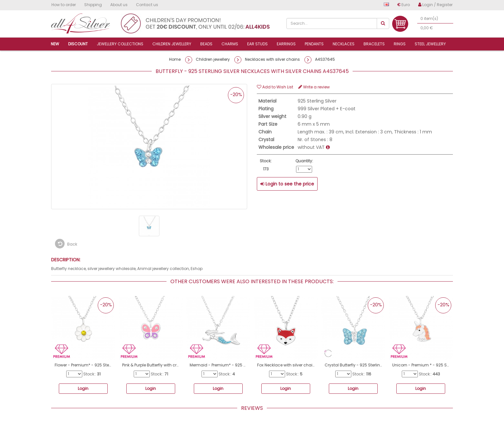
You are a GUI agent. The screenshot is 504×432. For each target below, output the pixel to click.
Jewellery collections (120, 44)
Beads (206, 44)
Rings (400, 44)
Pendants (314, 44)
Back (66, 244)
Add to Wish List (275, 87)
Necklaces (344, 44)
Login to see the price (287, 184)
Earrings (286, 44)
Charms (230, 44)
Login (83, 388)
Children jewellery (172, 44)
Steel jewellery (430, 44)
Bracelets (374, 44)
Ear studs (257, 44)
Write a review (314, 87)
